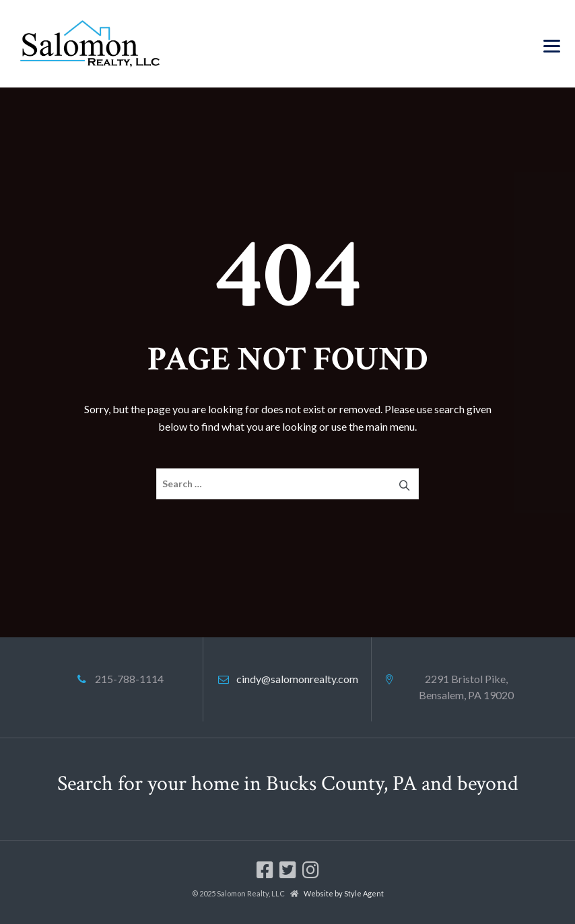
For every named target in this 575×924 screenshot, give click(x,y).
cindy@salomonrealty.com (297, 679)
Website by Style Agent (344, 893)
